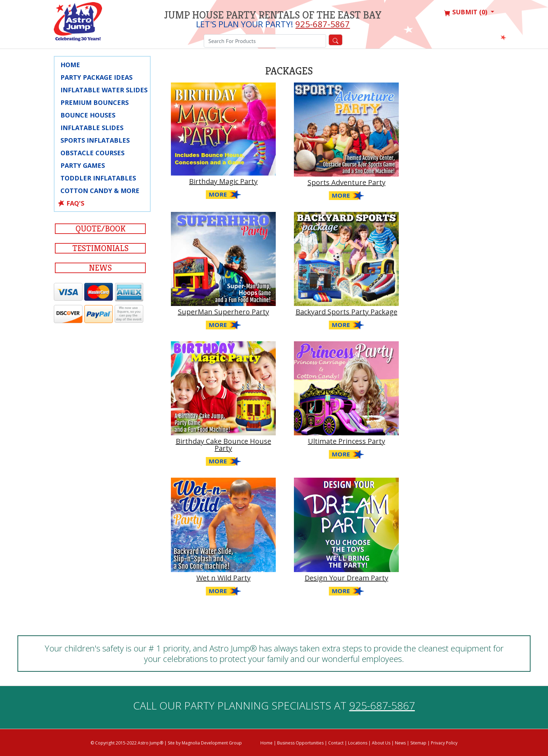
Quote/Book (100, 229)
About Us (381, 743)
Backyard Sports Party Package (347, 312)
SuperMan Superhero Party (223, 312)
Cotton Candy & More (100, 191)
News (100, 268)
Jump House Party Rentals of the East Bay (273, 15)
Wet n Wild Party (223, 578)
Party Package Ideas (96, 77)
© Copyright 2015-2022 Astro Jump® (127, 743)
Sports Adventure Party (347, 182)
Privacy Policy (444, 743)
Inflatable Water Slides (104, 90)
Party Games (83, 165)
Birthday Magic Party (223, 181)
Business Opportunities (300, 743)
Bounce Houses (88, 115)
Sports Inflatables (95, 140)
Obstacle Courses (92, 153)
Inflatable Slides (92, 128)
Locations (358, 743)
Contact (336, 743)
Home (70, 65)
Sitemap (418, 743)
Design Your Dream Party (347, 578)
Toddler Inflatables (98, 178)
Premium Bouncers (95, 102)
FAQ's (75, 203)
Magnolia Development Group (212, 743)
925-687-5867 (323, 24)
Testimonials (100, 248)
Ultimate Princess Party (347, 441)
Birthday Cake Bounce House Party (223, 445)
